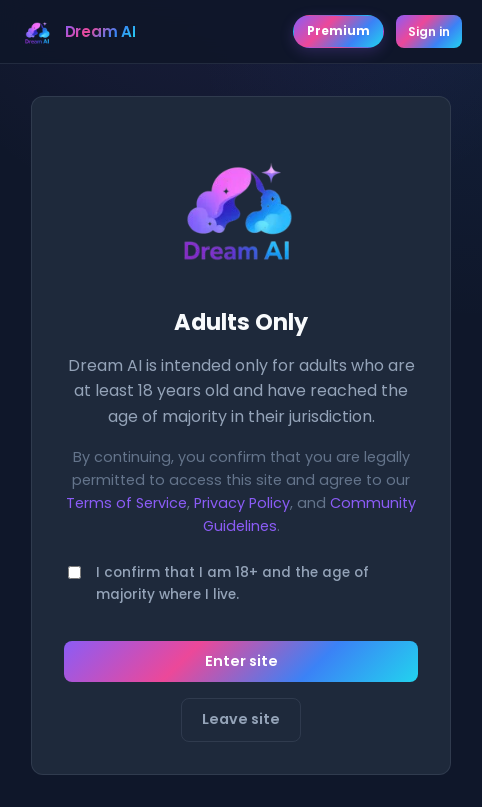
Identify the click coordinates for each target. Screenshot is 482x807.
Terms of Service (126, 503)
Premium (338, 31)
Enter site (241, 661)
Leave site (241, 719)
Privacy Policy (242, 503)
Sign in (429, 31)
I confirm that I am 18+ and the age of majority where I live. (232, 583)
